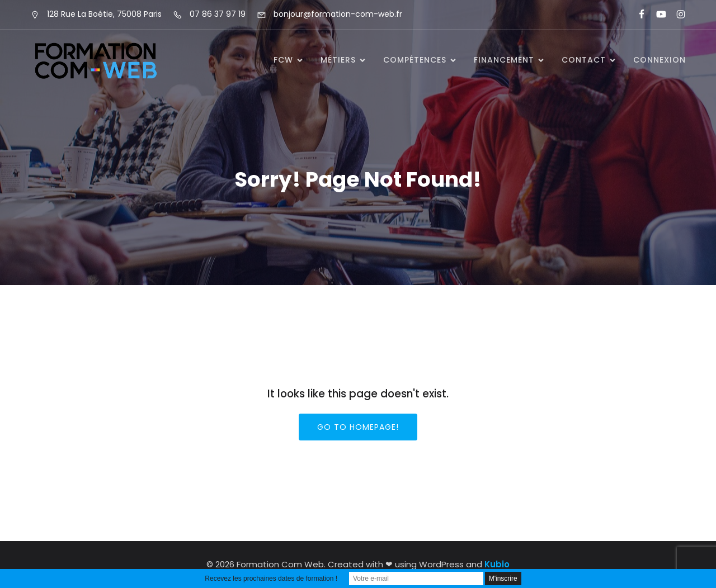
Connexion (660, 60)
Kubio (497, 564)
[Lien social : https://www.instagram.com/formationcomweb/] (676, 15)
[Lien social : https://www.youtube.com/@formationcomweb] (656, 15)
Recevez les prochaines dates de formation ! (271, 578)
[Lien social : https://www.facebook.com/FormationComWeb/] (637, 15)
